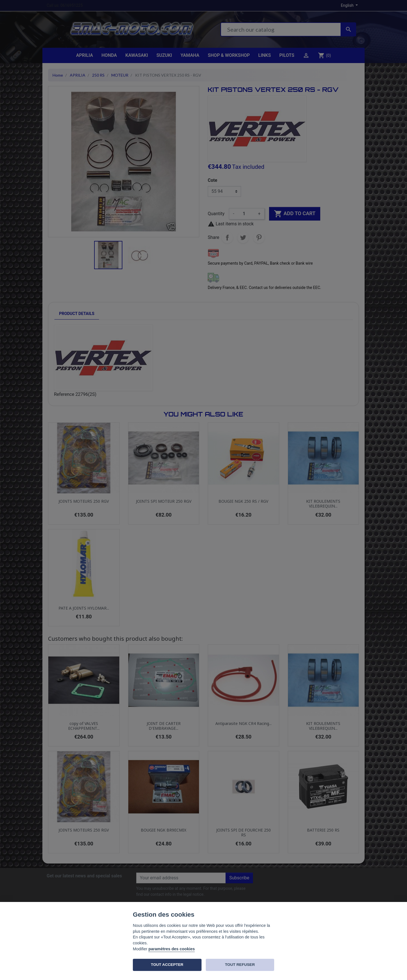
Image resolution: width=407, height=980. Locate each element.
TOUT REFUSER (240, 965)
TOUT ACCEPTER (167, 965)
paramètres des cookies (172, 949)
